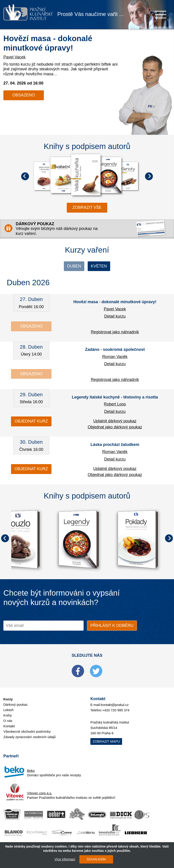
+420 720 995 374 (116, 710)
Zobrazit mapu (106, 741)
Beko (31, 771)
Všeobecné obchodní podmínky (27, 731)
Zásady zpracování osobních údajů (30, 737)
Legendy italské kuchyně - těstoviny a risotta (115, 397)
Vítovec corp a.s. (40, 793)
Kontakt (9, 726)
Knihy (8, 715)
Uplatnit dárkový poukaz (115, 421)
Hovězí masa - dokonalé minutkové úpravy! (115, 302)
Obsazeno (24, 95)
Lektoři (8, 710)
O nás (8, 721)
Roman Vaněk (115, 357)
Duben (74, 266)
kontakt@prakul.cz (115, 705)
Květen (99, 266)
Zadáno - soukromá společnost (115, 349)
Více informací (65, 859)
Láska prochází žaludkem (115, 445)
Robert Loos (115, 404)
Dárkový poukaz (16, 704)
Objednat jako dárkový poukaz (115, 427)
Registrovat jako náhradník (115, 332)
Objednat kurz (31, 421)
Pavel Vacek (14, 57)
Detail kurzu (115, 316)
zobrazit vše (87, 207)
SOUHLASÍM (96, 859)
